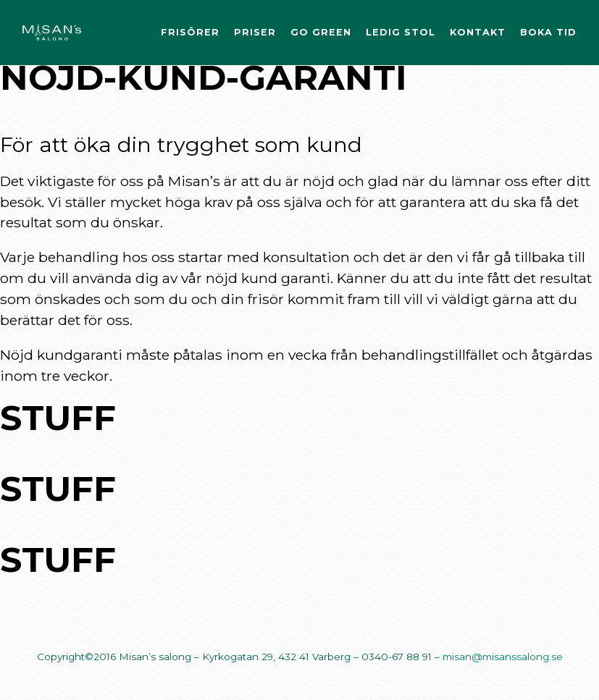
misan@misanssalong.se (503, 657)
